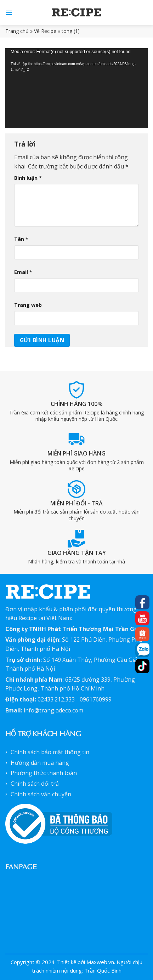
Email (23, 272)
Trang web (28, 305)
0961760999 (96, 699)
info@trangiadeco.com (53, 710)
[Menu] (9, 12)
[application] (76, 88)
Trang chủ (17, 31)
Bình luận (28, 178)
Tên (21, 239)
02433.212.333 (56, 699)
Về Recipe (45, 31)
